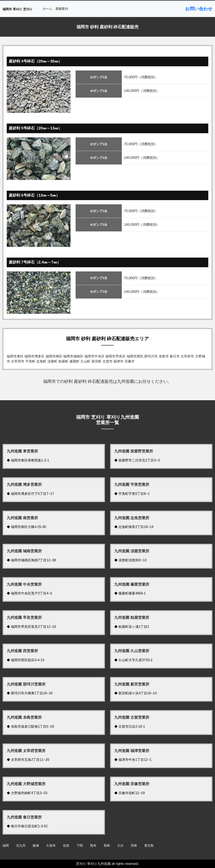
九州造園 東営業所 (22, 451)
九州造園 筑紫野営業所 (134, 451)
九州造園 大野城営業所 (26, 784)
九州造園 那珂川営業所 (26, 684)
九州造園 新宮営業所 (132, 684)
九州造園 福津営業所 (132, 751)
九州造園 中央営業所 (24, 584)
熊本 (93, 845)
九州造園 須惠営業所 (132, 551)
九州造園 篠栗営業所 (132, 584)
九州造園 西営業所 (22, 651)
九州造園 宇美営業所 (132, 485)
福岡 (6, 845)
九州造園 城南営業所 (24, 551)
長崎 (107, 845)
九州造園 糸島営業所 (24, 717)
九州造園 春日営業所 (24, 817)
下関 (80, 845)
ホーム (47, 9)
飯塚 (36, 845)
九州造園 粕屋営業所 (132, 618)
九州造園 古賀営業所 (132, 717)
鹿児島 (149, 845)
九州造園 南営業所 (22, 518)
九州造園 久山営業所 (132, 651)
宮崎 (134, 845)
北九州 (21, 845)
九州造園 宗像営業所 (132, 784)
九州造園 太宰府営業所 (26, 751)
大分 (120, 845)
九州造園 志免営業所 (132, 518)
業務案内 (62, 9)
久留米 (51, 845)
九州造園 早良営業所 (24, 618)
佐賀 (66, 845)
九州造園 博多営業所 (24, 485)
